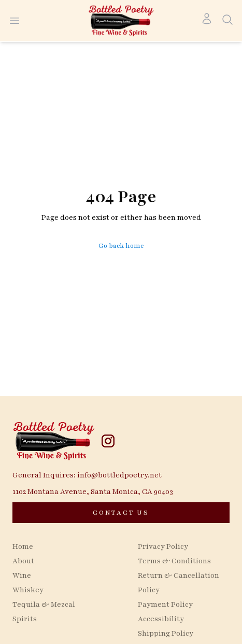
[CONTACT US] (121, 513)
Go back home (121, 246)
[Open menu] (15, 21)
